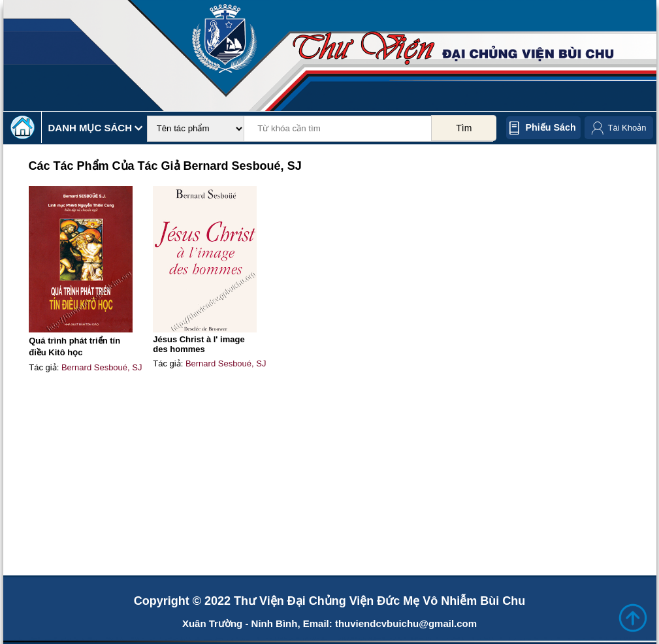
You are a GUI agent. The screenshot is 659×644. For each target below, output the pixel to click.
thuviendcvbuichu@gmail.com (406, 623)
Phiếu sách (551, 127)
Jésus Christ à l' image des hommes (199, 344)
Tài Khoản (627, 128)
